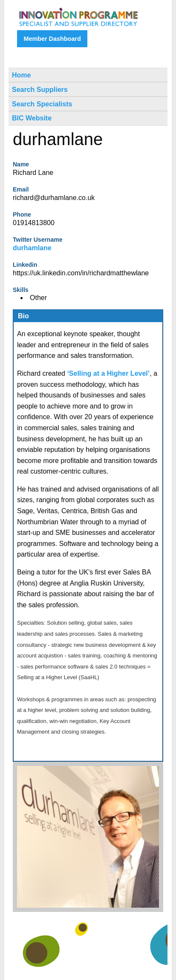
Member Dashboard (52, 39)
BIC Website (32, 118)
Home (21, 75)
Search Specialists (42, 104)
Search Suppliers (40, 90)
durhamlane (32, 248)
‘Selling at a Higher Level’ (108, 373)
